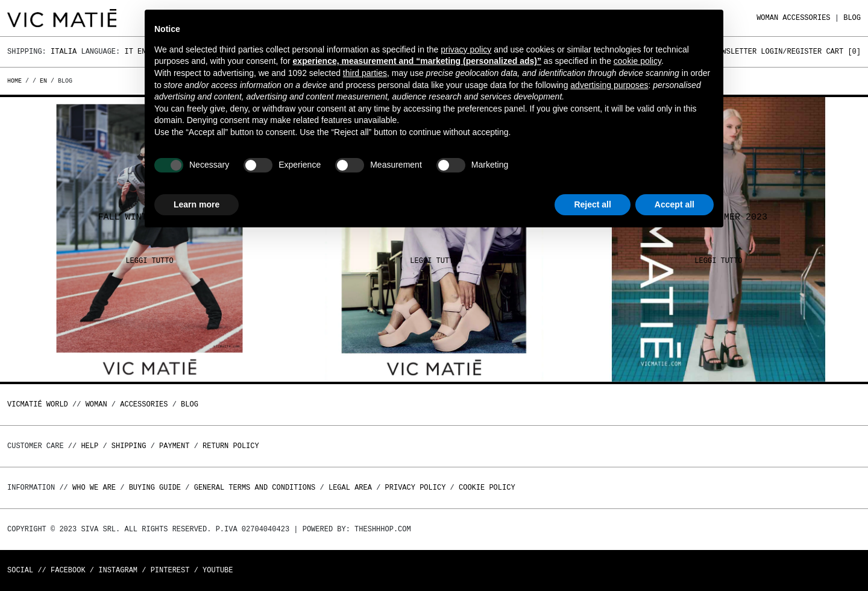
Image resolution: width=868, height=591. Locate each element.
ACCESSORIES (806, 18)
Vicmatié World (38, 404)
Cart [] (843, 52)
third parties (365, 73)
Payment (174, 446)
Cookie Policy (487, 488)
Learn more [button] (197, 204)
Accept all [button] (675, 204)
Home (16, 81)
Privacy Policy (416, 488)
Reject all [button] (592, 204)
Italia (64, 52)
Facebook (68, 570)
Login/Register (791, 52)
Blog (852, 18)
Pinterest (170, 570)
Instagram (118, 570)
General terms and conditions (255, 488)
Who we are (94, 488)
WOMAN (767, 18)
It (128, 52)
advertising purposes (609, 85)
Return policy (231, 446)
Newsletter (735, 52)
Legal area (350, 488)
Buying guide (155, 488)
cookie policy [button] (637, 61)
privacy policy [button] (466, 49)
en (43, 81)
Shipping (129, 446)
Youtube (218, 570)
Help (90, 446)
